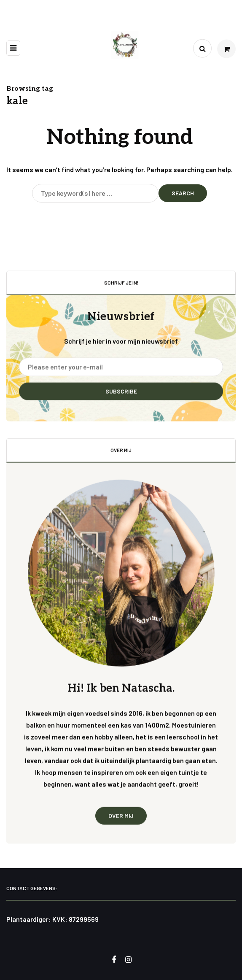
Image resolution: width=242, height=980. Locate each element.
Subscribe (121, 396)
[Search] (95, 193)
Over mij (121, 820)
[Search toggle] (202, 49)
